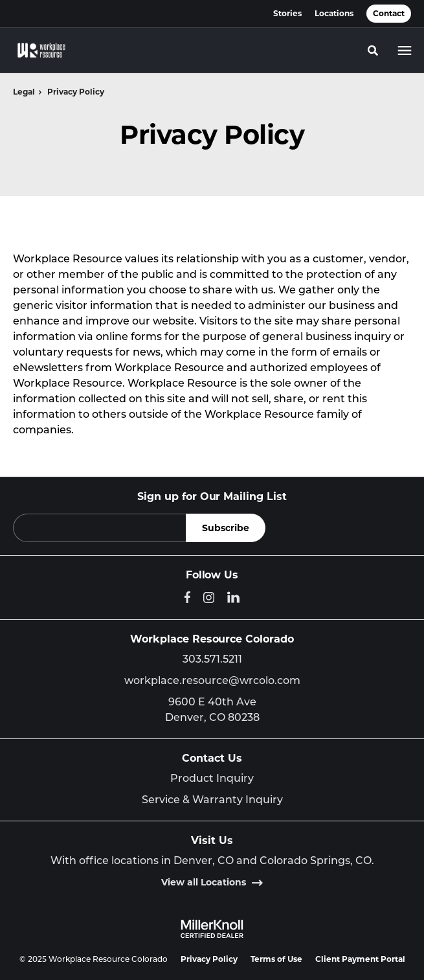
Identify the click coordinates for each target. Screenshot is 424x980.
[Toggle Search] (373, 51)
